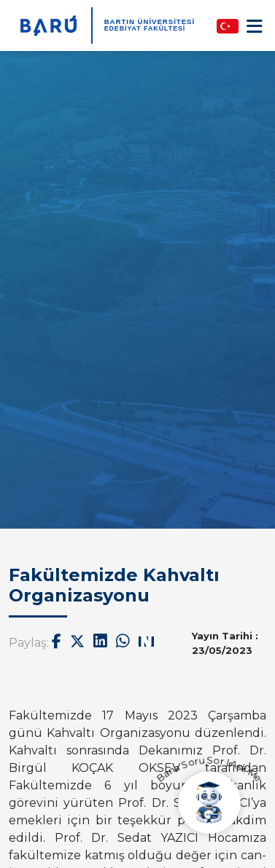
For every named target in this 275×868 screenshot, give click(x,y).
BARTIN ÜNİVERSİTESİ (150, 21)
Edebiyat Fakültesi (145, 28)
